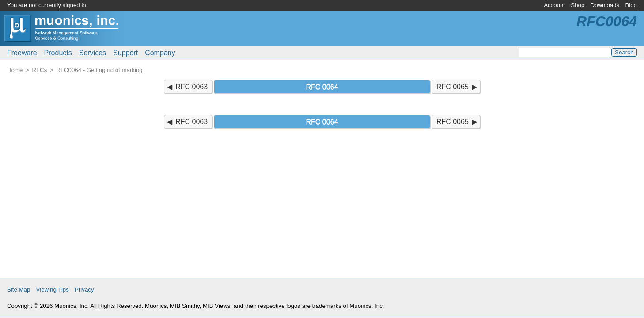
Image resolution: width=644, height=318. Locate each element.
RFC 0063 (191, 87)
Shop (578, 5)
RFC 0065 (453, 87)
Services (93, 53)
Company (160, 53)
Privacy (84, 290)
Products (58, 53)
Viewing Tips (53, 290)
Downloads (605, 5)
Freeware (22, 53)
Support (125, 53)
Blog (631, 5)
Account (554, 5)
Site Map (19, 290)
